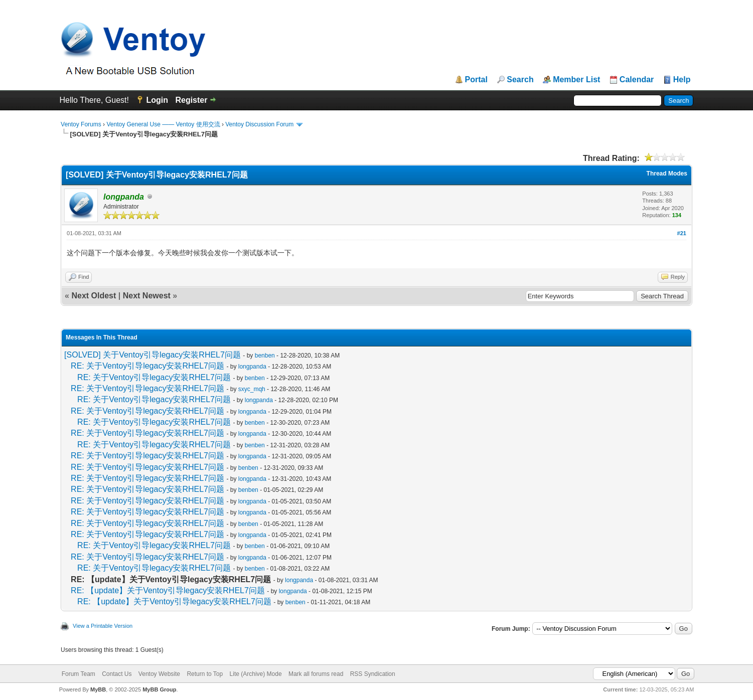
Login (157, 100)
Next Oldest (94, 296)
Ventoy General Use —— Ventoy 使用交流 (163, 124)
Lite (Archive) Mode (256, 674)
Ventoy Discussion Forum (259, 124)
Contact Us (117, 674)
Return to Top (205, 674)
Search (520, 80)
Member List (576, 80)
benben (265, 356)
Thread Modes (667, 173)
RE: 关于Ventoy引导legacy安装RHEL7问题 (147, 366)
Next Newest (147, 296)
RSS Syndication (373, 674)
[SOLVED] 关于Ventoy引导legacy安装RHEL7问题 (153, 355)
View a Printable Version (103, 626)
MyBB (98, 689)
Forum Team (79, 674)
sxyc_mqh (252, 389)
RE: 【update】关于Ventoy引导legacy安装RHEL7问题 (168, 590)
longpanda (252, 367)
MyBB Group (159, 689)
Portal (476, 80)
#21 (682, 233)
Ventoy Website (159, 674)
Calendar (637, 80)
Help (682, 80)
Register (191, 100)
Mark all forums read (316, 674)
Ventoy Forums (81, 124)
